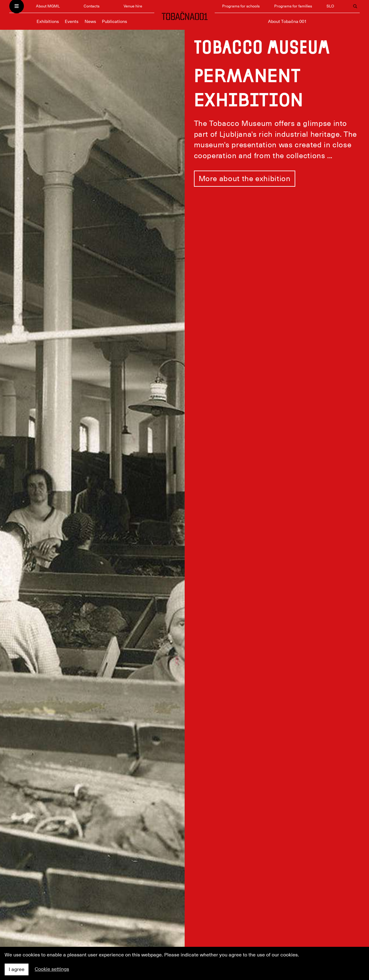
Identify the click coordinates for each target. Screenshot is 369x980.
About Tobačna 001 (287, 21)
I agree (17, 969)
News (90, 21)
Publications (114, 21)
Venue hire (133, 6)
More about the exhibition (245, 179)
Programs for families (293, 6)
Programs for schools (241, 6)
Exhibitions (48, 21)
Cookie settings (52, 969)
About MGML (48, 6)
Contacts (92, 6)
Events (72, 21)
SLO (330, 6)
